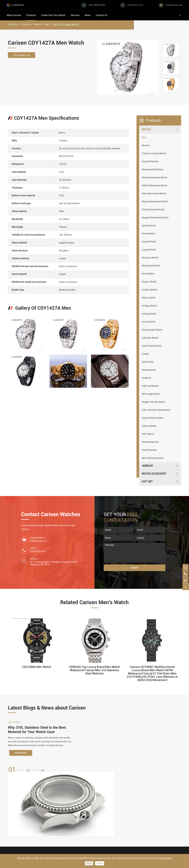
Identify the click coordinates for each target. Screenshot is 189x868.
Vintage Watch (149, 306)
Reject (89, 863)
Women (146, 145)
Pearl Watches (149, 450)
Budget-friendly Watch (153, 402)
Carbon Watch (149, 426)
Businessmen (149, 370)
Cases (93, 841)
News (88, 15)
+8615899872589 (97, 5)
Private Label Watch (102, 836)
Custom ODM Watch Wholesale (102, 823)
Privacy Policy (165, 858)
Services (75, 15)
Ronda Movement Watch (155, 177)
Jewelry (147, 466)
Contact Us (102, 15)
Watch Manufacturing (103, 806)
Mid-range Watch (151, 394)
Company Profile (130, 821)
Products (31, 15)
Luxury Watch (149, 250)
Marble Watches (150, 442)
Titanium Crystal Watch (154, 153)
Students (146, 378)
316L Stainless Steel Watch (156, 410)
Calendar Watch (150, 338)
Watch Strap (66, 816)
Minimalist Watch (151, 266)
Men (47, 24)
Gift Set (147, 482)
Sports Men (148, 362)
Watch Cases (67, 806)
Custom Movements (101, 831)
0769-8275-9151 (135, 5)
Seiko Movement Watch (154, 193)
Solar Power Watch (152, 346)
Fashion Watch (150, 290)
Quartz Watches (150, 161)
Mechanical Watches (153, 169)
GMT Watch (148, 434)
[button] (17, 772)
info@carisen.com (174, 5)
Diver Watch (148, 274)
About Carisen (14, 15)
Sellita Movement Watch (155, 185)
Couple (145, 354)
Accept (100, 863)
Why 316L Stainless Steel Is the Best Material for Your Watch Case (38, 732)
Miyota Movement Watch (155, 201)
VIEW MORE (21, 755)
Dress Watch (148, 234)
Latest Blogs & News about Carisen (52, 708)
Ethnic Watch (149, 298)
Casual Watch (149, 242)
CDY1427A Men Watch (66, 24)
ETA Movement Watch (153, 210)
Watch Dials (66, 811)
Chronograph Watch (152, 330)
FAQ (123, 806)
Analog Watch (149, 314)
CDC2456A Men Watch (37, 667)
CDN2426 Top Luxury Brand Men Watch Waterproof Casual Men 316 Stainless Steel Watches (94, 670)
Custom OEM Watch (101, 816)
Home (14, 24)
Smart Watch (149, 322)
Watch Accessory (154, 474)
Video (124, 811)
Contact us (22, 55)
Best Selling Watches (153, 458)
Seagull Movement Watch (155, 218)
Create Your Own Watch (53, 15)
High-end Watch (150, 386)
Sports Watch (149, 226)
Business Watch (150, 258)
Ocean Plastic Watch (153, 418)
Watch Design (98, 811)
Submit (135, 568)
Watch (38, 24)
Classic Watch (149, 282)
